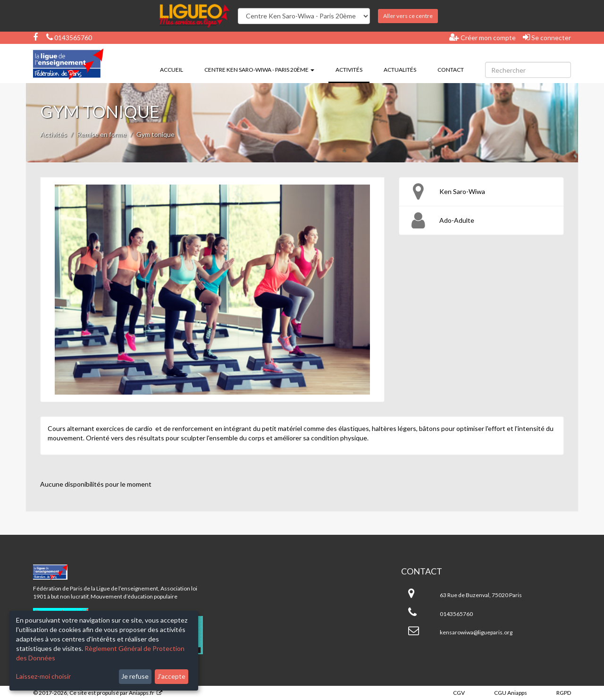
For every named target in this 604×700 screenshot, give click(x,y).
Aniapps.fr (142, 693)
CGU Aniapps (511, 693)
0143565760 (69, 38)
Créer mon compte (482, 37)
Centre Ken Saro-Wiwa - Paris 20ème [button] (259, 70)
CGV (459, 693)
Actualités (400, 70)
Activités (352, 69)
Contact (451, 70)
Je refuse (135, 676)
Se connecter (547, 37)
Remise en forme (102, 134)
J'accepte (171, 676)
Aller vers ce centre (408, 16)
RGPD (564, 693)
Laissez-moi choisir (43, 676)
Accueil (172, 70)
